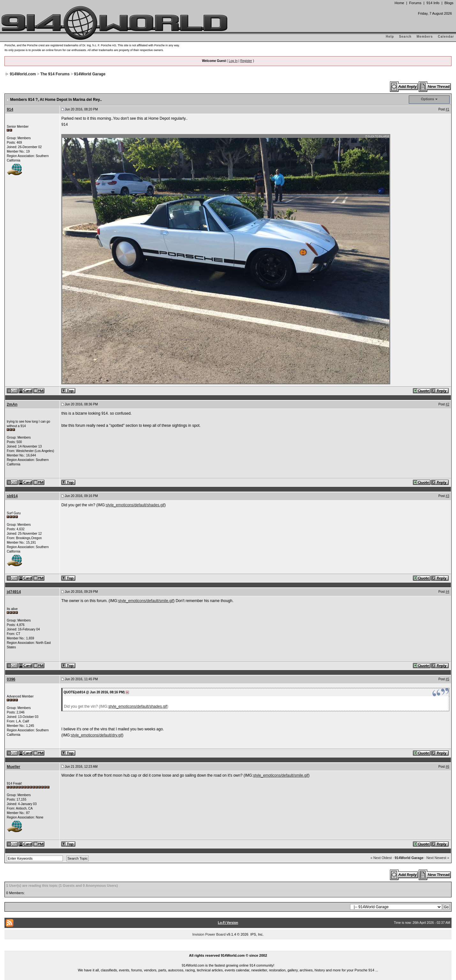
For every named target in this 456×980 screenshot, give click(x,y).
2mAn (12, 404)
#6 (448, 767)
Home (399, 3)
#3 (448, 496)
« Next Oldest (381, 858)
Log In (233, 61)
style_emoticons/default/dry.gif (97, 735)
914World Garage (90, 74)
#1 (448, 109)
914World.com (23, 74)
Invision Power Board (209, 934)
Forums (415, 3)
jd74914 (14, 592)
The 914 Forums (55, 74)
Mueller (13, 767)
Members (425, 37)
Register (246, 61)
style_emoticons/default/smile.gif (146, 601)
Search (405, 37)
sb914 (12, 496)
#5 (448, 679)
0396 (11, 679)
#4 (448, 592)
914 (10, 109)
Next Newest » (438, 858)
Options (428, 99)
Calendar (446, 37)
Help (390, 37)
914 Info (433, 3)
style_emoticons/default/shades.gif (135, 505)
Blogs (449, 3)
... (228, 948)
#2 (448, 404)
